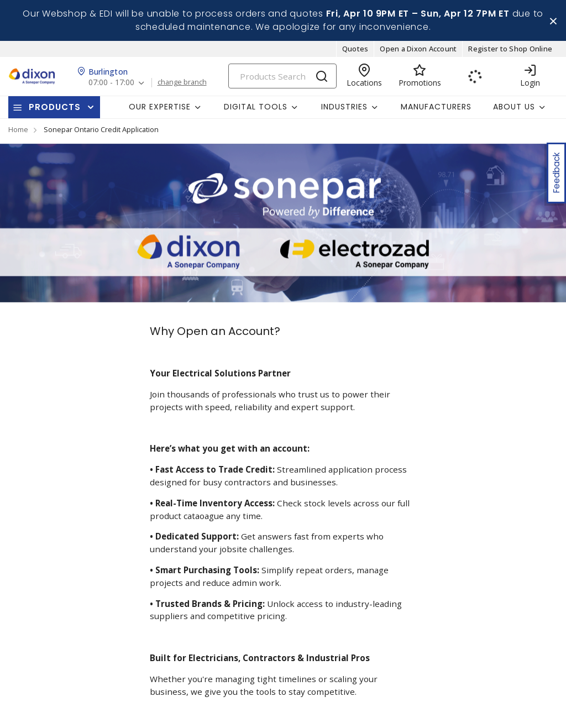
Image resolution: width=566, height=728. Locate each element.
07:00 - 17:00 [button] (111, 83)
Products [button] (55, 107)
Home (18, 129)
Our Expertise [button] (160, 107)
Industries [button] (344, 107)
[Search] (282, 76)
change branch (182, 82)
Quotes (355, 49)
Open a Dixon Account (418, 49)
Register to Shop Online (510, 49)
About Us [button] (514, 107)
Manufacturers (436, 107)
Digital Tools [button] (256, 107)
